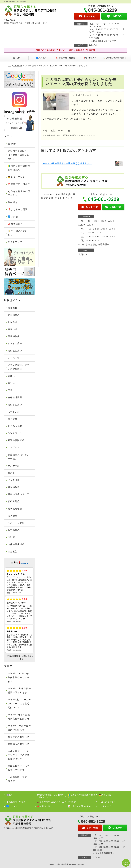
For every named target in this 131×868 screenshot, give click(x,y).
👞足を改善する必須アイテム (19, 193)
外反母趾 (13, 322)
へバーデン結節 (16, 523)
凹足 (10, 390)
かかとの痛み (15, 343)
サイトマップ (15, 242)
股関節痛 (13, 516)
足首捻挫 (13, 308)
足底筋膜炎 (14, 336)
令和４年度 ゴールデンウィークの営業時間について (19, 755)
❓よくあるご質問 (18, 210)
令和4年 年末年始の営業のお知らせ (19, 728)
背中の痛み (14, 530)
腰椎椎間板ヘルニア (19, 494)
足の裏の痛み (15, 351)
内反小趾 (13, 329)
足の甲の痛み (15, 405)
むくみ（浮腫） (16, 426)
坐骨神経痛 (14, 487)
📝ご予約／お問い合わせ (115, 58)
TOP (9, 66)
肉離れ (11, 376)
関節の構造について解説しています (19, 768)
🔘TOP (16, 58)
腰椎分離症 (14, 502)
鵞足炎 (11, 473)
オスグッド (14, 448)
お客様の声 (18, 66)
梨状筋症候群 (15, 509)
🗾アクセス (41, 58)
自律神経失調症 (16, 544)
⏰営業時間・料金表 (65, 58)
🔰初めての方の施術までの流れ (19, 168)
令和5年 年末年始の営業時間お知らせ (19, 691)
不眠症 (11, 537)
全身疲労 (13, 552)
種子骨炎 (13, 419)
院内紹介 (13, 202)
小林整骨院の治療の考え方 (19, 779)
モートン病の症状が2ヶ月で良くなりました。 (67, 163)
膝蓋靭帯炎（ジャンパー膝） (19, 457)
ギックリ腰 (14, 480)
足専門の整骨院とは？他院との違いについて (19, 155)
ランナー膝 (14, 466)
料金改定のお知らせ (19, 737)
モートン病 (14, 412)
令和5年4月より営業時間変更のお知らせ (19, 717)
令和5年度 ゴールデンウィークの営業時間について (19, 704)
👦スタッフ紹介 (17, 177)
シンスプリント (16, 433)
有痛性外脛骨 (15, 397)
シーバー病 (14, 358)
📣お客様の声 (90, 58)
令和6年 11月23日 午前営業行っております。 (20, 677)
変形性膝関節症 (16, 440)
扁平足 (11, 383)
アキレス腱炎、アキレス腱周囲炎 (19, 367)
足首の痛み (14, 315)
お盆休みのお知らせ (19, 744)
